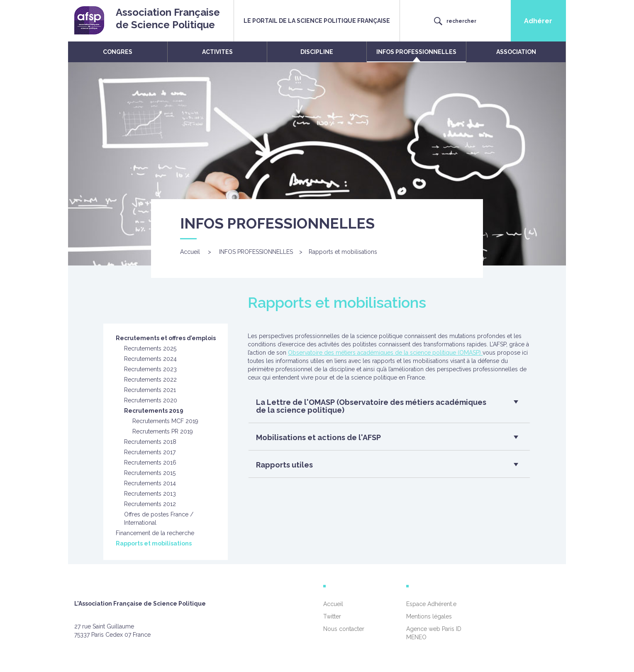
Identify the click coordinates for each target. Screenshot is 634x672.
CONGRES (118, 52)
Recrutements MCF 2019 (165, 421)
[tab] (389, 409)
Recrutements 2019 (154, 411)
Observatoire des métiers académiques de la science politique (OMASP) (385, 353)
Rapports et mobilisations (154, 543)
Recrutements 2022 (150, 380)
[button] (386, 409)
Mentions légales (429, 616)
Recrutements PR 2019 (163, 431)
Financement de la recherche (155, 533)
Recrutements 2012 (150, 504)
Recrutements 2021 (150, 390)
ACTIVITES (217, 52)
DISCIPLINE (317, 52)
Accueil (190, 252)
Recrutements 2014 (150, 483)
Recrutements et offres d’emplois (166, 338)
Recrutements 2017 (150, 452)
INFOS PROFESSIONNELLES (416, 52)
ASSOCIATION (516, 52)
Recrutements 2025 (150, 348)
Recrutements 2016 (150, 463)
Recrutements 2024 (150, 359)
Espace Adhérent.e (431, 604)
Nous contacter (344, 629)
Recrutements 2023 (150, 369)
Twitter (332, 616)
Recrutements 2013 (150, 494)
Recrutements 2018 (150, 442)
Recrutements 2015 (150, 473)
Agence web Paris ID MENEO (434, 633)
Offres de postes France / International (159, 519)
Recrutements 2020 (151, 400)
